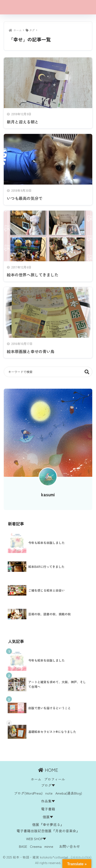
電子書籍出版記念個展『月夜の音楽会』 (48, 831)
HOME (48, 770)
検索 (87, 372)
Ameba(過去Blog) (69, 793)
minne (49, 846)
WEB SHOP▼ (36, 839)
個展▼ (48, 817)
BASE (23, 846)
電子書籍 (48, 809)
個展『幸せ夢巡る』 (48, 824)
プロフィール (55, 779)
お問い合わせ (70, 846)
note (49, 793)
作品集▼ (48, 801)
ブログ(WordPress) (28, 793)
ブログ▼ (48, 785)
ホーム (36, 779)
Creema (36, 846)
